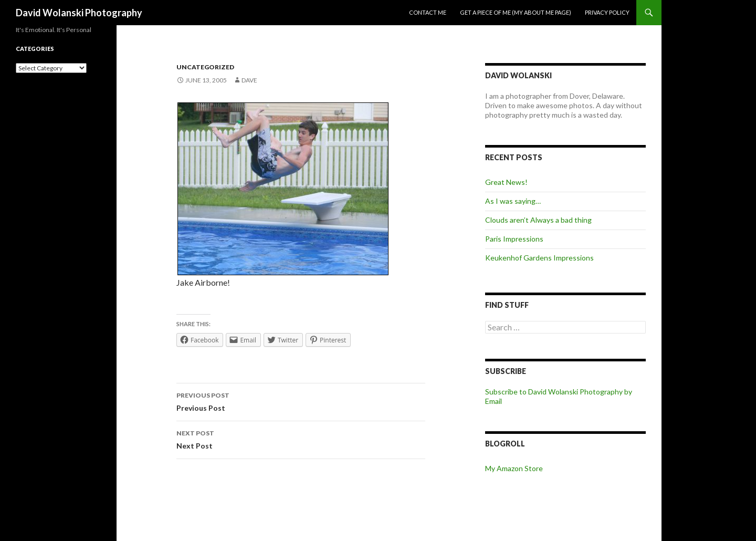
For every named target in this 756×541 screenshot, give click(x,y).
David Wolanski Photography (79, 13)
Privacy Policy (607, 12)
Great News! (506, 182)
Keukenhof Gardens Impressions (539, 258)
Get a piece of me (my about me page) (516, 12)
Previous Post (301, 401)
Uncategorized (205, 67)
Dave (249, 80)
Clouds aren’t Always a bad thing (538, 220)
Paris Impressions (514, 239)
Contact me (428, 12)
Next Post (301, 439)
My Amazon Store (514, 468)
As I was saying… (513, 201)
